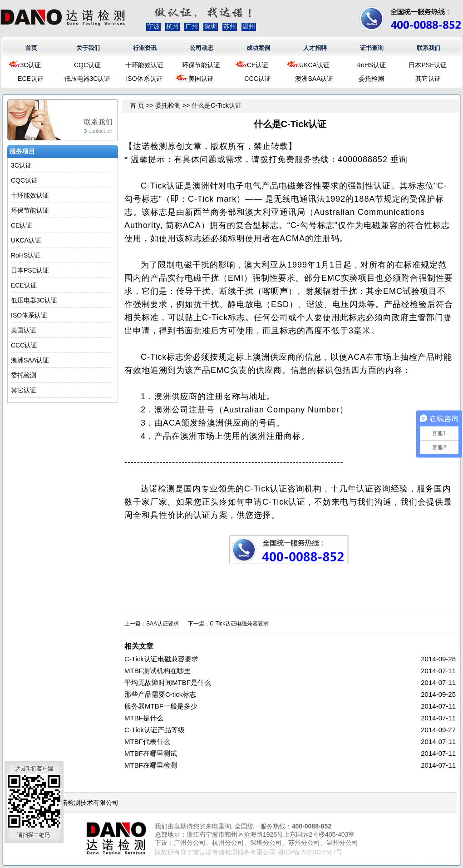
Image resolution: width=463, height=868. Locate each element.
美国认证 (201, 79)
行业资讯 (145, 48)
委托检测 (371, 79)
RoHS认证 (371, 65)
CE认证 (258, 65)
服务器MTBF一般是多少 (161, 706)
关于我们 (88, 48)
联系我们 (429, 48)
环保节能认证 (201, 65)
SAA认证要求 (163, 624)
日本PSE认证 (428, 65)
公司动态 (202, 48)
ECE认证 (31, 79)
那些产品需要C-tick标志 (160, 694)
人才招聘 (315, 48)
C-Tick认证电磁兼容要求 (239, 624)
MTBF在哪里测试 (151, 753)
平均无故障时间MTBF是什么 (168, 682)
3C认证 (31, 65)
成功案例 (258, 48)
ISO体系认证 (144, 79)
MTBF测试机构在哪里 (158, 671)
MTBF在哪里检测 (151, 765)
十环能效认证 (144, 65)
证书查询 (372, 48)
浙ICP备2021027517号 (310, 852)
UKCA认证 (314, 65)
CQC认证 (87, 65)
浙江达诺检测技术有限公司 (80, 803)
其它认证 (428, 79)
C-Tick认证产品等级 (155, 730)
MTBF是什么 (144, 718)
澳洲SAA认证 (314, 79)
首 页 (137, 105)
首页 (31, 48)
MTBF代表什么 (147, 742)
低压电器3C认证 (88, 79)
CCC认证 (257, 79)
